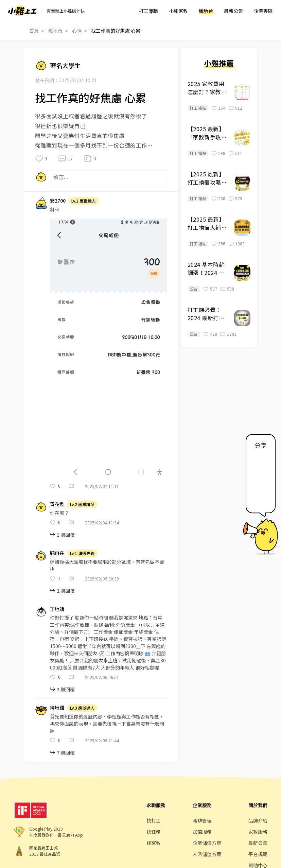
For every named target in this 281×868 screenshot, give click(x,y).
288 (222, 198)
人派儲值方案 (207, 854)
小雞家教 (178, 11)
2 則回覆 (66, 591)
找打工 (154, 820)
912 (239, 108)
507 (214, 289)
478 (214, 334)
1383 (240, 244)
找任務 (154, 832)
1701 (232, 334)
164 (222, 108)
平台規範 (258, 854)
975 (239, 198)
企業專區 (263, 11)
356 (222, 244)
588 (231, 289)
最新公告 (233, 11)
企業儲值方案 (207, 843)
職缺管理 (202, 820)
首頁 (34, 31)
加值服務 (202, 832)
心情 (77, 31)
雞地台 (206, 11)
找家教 (154, 843)
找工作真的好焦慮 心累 (116, 31)
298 (222, 153)
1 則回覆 (66, 535)
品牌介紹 (258, 820)
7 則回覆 (66, 752)
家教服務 (258, 832)
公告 (194, 289)
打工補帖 (198, 108)
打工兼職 (148, 11)
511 (239, 153)
